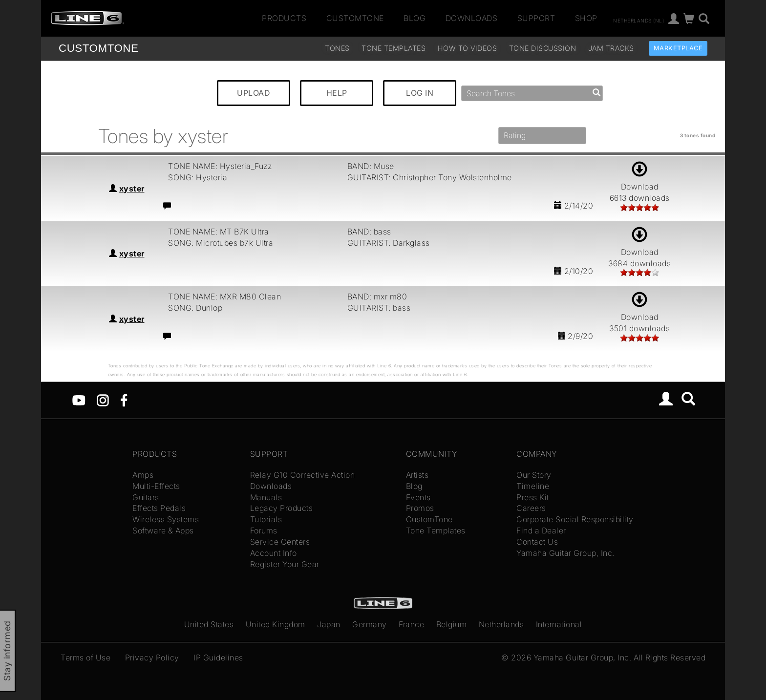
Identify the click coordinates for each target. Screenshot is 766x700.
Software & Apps (163, 530)
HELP (337, 93)
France (411, 624)
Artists (417, 475)
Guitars (146, 497)
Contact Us (537, 542)
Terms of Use (85, 658)
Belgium (452, 624)
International (559, 624)
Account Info (274, 553)
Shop (586, 18)
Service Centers (280, 542)
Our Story (534, 475)
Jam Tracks (611, 48)
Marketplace (678, 48)
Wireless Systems (166, 519)
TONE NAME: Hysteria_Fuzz (220, 166)
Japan (329, 624)
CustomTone (355, 18)
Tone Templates (394, 48)
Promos (420, 508)
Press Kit (533, 497)
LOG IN (420, 93)
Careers (531, 508)
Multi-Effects (156, 486)
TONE (98, 48)
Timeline (533, 486)
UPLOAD (254, 93)
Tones (337, 48)
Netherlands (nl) (638, 20)
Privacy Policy (152, 658)
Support (536, 18)
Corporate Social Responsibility (575, 519)
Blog (415, 18)
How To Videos (468, 48)
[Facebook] (124, 400)
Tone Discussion (543, 48)
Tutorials (266, 519)
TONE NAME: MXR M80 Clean (224, 297)
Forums (264, 530)
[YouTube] (79, 400)
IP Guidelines (218, 658)
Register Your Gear (285, 564)
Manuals (266, 497)
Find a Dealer (541, 530)
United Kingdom (276, 624)
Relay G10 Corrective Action (303, 475)
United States (209, 624)
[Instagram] (103, 400)
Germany (370, 624)
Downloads (472, 18)
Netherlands (501, 624)
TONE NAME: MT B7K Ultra (219, 232)
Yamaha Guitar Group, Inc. (565, 553)
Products (284, 18)
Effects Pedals (159, 508)
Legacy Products (282, 508)
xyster (132, 189)
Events (418, 497)
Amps (143, 475)
